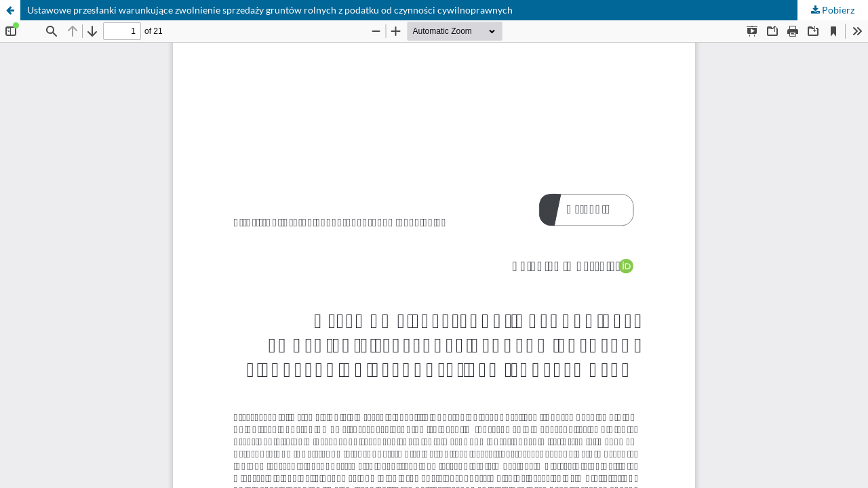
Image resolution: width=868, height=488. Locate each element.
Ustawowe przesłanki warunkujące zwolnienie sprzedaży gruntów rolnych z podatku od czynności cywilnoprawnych (270, 10)
